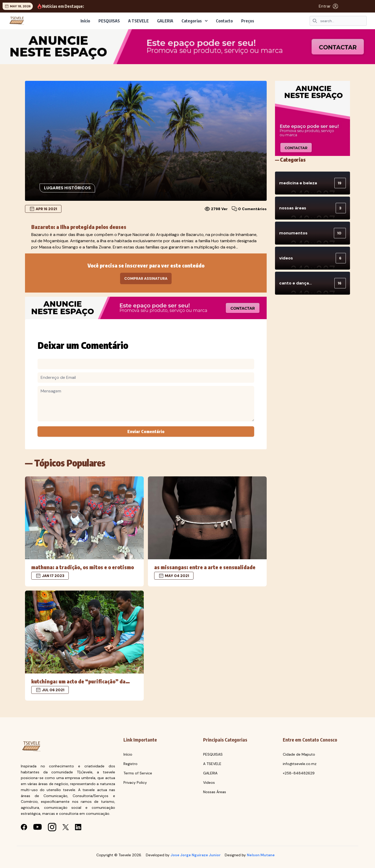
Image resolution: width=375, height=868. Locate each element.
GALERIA (165, 21)
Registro (130, 764)
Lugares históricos (67, 188)
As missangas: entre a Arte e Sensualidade (205, 567)
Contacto (224, 21)
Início (85, 21)
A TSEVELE (138, 21)
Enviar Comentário (146, 432)
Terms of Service (138, 773)
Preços (248, 21)
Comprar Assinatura (146, 278)
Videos (209, 782)
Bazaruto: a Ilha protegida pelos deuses (79, 227)
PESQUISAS (109, 21)
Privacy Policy (135, 782)
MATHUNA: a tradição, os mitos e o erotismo (83, 567)
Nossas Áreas (215, 792)
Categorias (195, 21)
